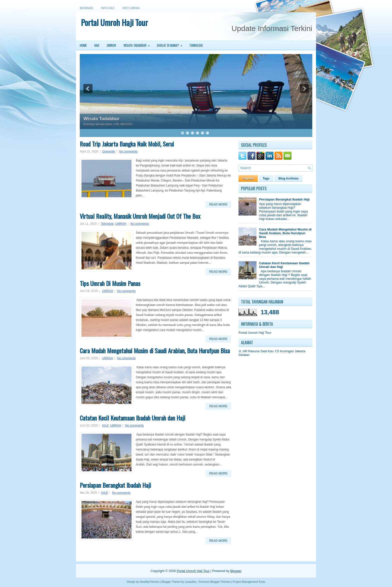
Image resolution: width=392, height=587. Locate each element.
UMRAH (121, 224)
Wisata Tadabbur (138, 44)
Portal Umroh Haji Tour (114, 22)
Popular (248, 178)
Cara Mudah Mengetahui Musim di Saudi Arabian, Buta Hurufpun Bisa (155, 350)
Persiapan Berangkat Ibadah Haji (115, 485)
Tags (266, 178)
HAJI (105, 425)
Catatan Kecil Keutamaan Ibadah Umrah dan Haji (132, 418)
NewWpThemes (149, 582)
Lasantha (190, 582)
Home (83, 45)
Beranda (86, 8)
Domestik (109, 151)
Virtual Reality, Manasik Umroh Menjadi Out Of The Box (140, 216)
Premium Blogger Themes (214, 582)
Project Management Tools (249, 582)
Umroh (111, 45)
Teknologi (196, 45)
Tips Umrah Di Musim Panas (110, 283)
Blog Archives (288, 178)
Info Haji (108, 8)
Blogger (236, 571)
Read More (218, 204)
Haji (97, 45)
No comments (128, 151)
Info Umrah (131, 8)
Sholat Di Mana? (171, 44)
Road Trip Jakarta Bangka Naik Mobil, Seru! (127, 144)
